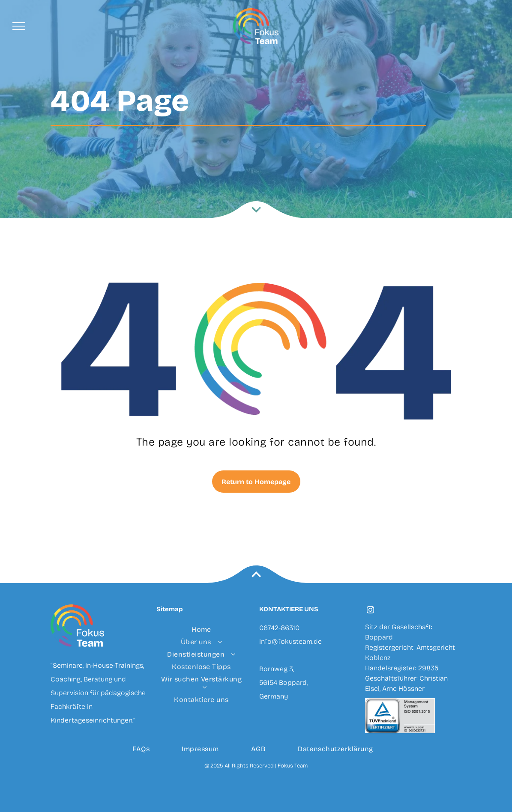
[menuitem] (202, 629)
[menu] (19, 26)
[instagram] (371, 611)
